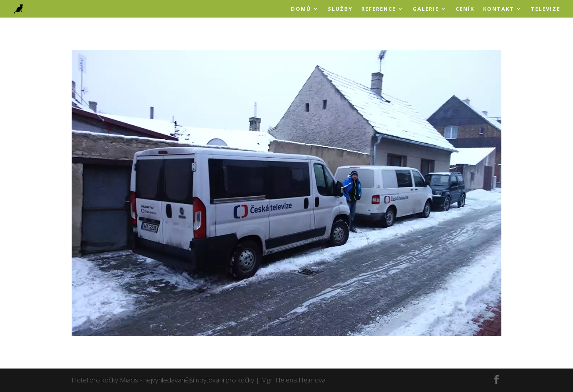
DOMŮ (301, 9)
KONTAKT (499, 9)
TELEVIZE (546, 9)
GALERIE (426, 9)
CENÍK (465, 9)
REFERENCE (379, 9)
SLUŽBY (340, 9)
